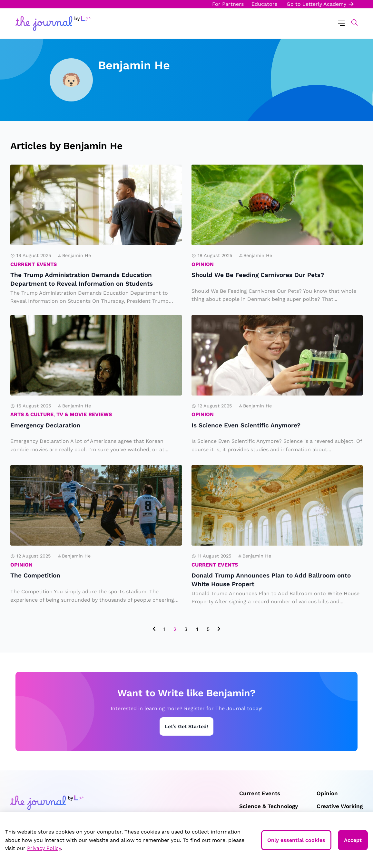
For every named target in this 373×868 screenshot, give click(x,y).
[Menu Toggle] (341, 23)
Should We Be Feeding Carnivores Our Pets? (270, 174)
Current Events (34, 264)
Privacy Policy (44, 848)
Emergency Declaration (58, 320)
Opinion (203, 264)
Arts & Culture (32, 414)
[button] (351, 23)
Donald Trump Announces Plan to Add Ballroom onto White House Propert (270, 475)
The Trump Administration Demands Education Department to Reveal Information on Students (85, 180)
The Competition (45, 470)
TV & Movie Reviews (84, 414)
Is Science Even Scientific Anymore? (266, 320)
